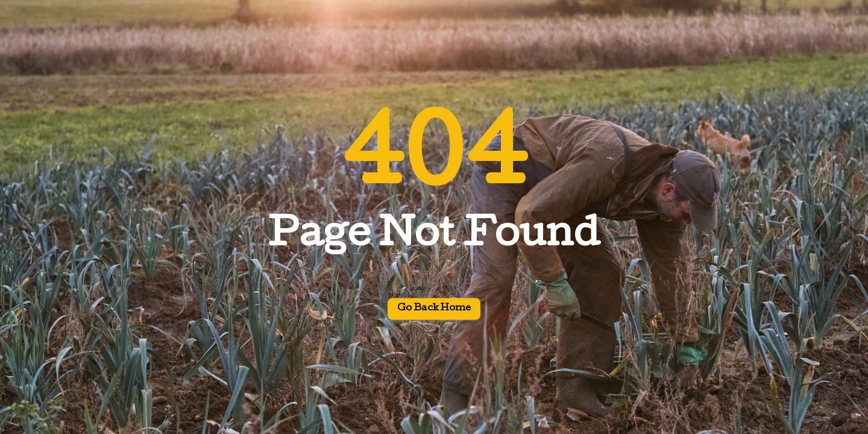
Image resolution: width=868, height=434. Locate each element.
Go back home (434, 309)
